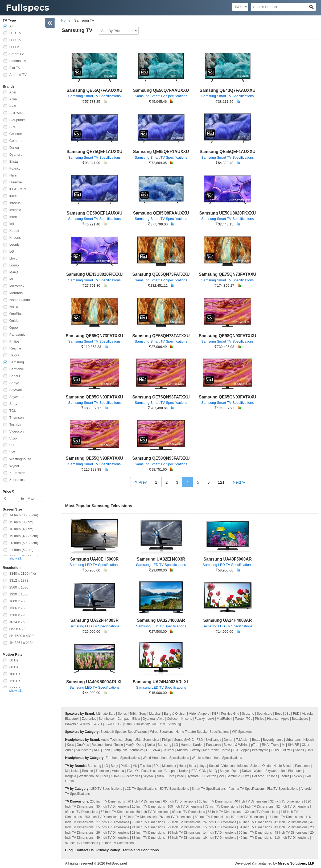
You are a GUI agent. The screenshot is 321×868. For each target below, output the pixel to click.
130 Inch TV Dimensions (261, 812)
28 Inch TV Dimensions (149, 833)
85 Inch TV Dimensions (113, 807)
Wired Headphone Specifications (166, 758)
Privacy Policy (108, 850)
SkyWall (15, 390)
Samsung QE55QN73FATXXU (161, 336)
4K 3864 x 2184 (21, 643)
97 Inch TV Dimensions (81, 843)
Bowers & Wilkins (77, 724)
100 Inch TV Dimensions (185, 807)
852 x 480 (17, 629)
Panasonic (17, 334)
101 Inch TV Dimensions (248, 817)
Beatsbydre (300, 719)
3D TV (14, 47)
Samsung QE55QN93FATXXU (94, 458)
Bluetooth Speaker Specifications (124, 732)
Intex (13, 217)
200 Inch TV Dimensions (107, 801)
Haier (13, 175)
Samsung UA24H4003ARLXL (161, 682)
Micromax (17, 286)
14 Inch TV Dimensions (220, 833)
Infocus (15, 203)
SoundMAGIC (184, 740)
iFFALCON (18, 189)
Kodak (14, 231)
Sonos (122, 714)
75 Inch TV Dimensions (149, 822)
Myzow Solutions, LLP (296, 863)
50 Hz (14, 660)
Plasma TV (18, 61)
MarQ (14, 272)
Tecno (119, 745)
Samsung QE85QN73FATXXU (161, 274)
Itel (12, 224)
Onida (14, 321)
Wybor (14, 466)
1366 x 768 (18, 608)
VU (12, 445)
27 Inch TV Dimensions (113, 822)
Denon (229, 740)
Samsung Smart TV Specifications (94, 96)
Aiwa (13, 99)
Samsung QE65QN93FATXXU (228, 397)
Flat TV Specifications (283, 789)
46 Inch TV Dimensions (255, 822)
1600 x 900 (18, 601)
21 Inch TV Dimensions (149, 827)
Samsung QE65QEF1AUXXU (161, 152)
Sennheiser (107, 719)
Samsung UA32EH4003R (161, 559)
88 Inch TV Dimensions (149, 838)
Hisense (16, 182)
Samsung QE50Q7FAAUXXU (161, 90)
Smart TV (17, 54)
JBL (287, 714)
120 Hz (15, 681)
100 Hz (15, 674)
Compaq (16, 141)
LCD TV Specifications (141, 789)
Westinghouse (20, 459)
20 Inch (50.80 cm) (24, 543)
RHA (265, 745)
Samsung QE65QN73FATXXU (94, 336)
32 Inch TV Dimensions (287, 801)
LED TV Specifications (106, 789)
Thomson (17, 417)
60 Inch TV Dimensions (215, 801)
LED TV (15, 33)
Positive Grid (230, 714)
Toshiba (15, 424)
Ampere (204, 714)
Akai (13, 106)
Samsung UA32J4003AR (161, 620)
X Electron (17, 473)
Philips (14, 341)
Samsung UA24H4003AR (227, 620)
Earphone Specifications (123, 758)
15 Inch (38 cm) (21, 522)
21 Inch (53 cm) (21, 550)
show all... (16, 558)
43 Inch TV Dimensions (291, 827)
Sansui (15, 376)
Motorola (16, 293)
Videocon (17, 431)
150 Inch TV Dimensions (139, 817)
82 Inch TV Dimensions (293, 807)
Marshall (155, 714)
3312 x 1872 (19, 580)
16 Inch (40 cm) (21, 529)
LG (12, 251)
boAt (211, 719)
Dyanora (16, 155)
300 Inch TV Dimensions (102, 817)
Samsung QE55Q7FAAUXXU (94, 90)
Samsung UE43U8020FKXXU (94, 274)
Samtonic (17, 369)
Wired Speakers (161, 732)
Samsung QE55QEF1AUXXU (228, 152)
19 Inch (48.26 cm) (24, 536)
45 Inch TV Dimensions (255, 838)
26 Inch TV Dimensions (113, 833)
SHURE (294, 745)
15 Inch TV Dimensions (220, 827)
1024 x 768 (18, 622)
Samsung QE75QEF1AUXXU (94, 152)
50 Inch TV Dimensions (255, 833)
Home (66, 20)
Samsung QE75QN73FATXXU (228, 274)
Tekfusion (243, 740)
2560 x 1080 (19, 587)
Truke (275, 745)
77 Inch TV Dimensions (221, 807)
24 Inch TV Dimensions (220, 822)
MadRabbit (224, 719)
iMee (13, 196)
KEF (215, 714)
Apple (285, 719)
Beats (256, 740)
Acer (13, 92)
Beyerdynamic (273, 740)
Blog (69, 850)
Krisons (15, 238)
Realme (15, 348)
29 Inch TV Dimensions (184, 827)
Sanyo (14, 383)
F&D (296, 714)
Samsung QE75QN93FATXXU (161, 397)
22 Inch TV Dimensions (184, 822)
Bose (279, 714)
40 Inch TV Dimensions (251, 801)
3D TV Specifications (174, 789)
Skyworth (16, 397)
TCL (13, 411)
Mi (11, 279)
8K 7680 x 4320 (21, 636)
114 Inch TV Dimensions (285, 817)
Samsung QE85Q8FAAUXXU (161, 213)
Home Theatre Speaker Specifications (202, 732)
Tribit (133, 714)
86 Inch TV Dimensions (257, 807)
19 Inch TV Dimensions (220, 838)
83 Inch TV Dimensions (188, 812)
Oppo (14, 328)
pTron (127, 724)
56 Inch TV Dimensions (153, 812)
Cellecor (16, 134)
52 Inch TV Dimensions (117, 812)
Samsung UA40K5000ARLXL (94, 682)
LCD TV (15, 40)
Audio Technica (112, 740)
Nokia (14, 307)
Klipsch (309, 740)
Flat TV (15, 68)
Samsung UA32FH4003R (94, 620)
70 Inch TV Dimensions (144, 801)
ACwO (109, 724)
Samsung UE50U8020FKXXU (228, 213)
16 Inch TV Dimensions (149, 807)
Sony (13, 404)
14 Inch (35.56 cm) (24, 515)
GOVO (97, 724)
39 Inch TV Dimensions (184, 833)
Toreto (239, 719)
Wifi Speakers (242, 732)
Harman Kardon (192, 745)
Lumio (14, 265)
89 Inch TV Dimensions (211, 817)
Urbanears (293, 740)
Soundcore (265, 714)
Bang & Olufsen (175, 714)
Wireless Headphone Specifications (217, 758)
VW (12, 452)
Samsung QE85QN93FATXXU (94, 397)
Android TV (18, 75)
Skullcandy (142, 724)
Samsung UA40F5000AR (227, 559)
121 (221, 482)
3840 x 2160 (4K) (23, 573)
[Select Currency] (240, 7)
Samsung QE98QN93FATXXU (228, 336)
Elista (14, 161)
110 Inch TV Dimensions (292, 838)
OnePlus (16, 314)
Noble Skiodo (20, 300)
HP (148, 750)
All (11, 26)
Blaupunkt (17, 120)
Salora (14, 355)
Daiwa (14, 148)
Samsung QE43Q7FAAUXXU (228, 90)
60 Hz (14, 667)
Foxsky (15, 168)
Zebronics (17, 480)
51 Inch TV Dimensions (255, 827)
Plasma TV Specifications (246, 789)
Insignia (15, 210)
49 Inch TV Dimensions (113, 838)
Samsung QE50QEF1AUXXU (94, 213)
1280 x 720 (18, 615)
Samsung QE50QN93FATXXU (161, 458)
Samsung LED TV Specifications (94, 565)
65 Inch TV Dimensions (180, 801)
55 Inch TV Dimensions (113, 827)
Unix (162, 724)
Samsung (17, 362)
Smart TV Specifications (209, 789)
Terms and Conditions (141, 850)
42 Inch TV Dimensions (291, 822)
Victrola (307, 714)
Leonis (14, 244)
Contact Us (85, 850)
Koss (70, 745)
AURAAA (16, 113)
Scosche (248, 714)
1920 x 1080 (19, 594)
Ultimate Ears (105, 714)
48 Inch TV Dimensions (291, 833)
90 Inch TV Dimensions (117, 843)
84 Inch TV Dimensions (184, 838)
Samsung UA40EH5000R (94, 559)
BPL (13, 127)
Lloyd (13, 258)
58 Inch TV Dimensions (224, 812)
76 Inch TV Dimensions (176, 817)
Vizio (13, 438)
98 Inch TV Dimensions (81, 812)
